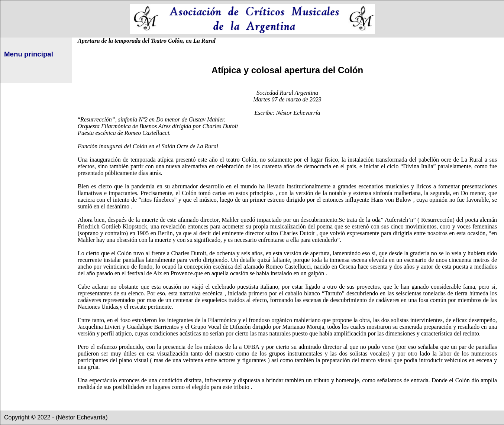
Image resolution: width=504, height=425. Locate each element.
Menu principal (29, 54)
